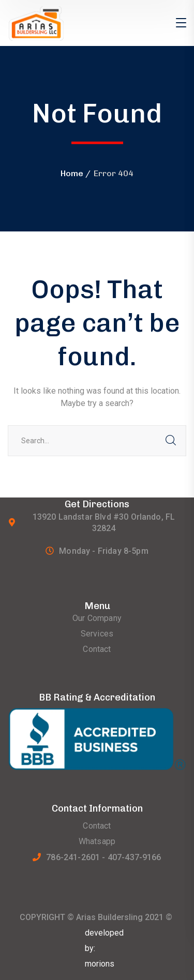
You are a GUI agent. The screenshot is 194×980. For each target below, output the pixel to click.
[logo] (50, 22)
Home (72, 173)
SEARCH (171, 441)
